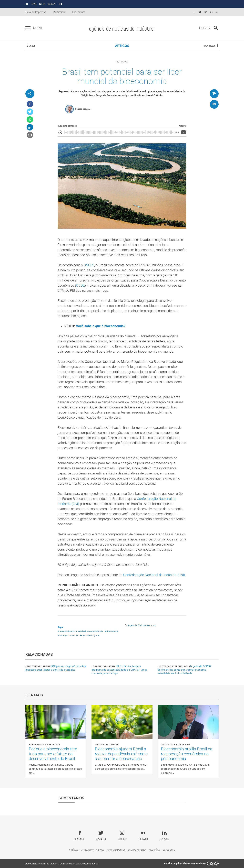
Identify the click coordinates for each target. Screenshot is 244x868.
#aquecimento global (90, 635)
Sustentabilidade (39, 666)
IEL (61, 4)
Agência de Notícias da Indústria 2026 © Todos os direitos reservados (62, 864)
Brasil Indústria (104, 666)
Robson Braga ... (83, 109)
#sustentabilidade (95, 631)
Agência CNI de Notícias (142, 625)
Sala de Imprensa (36, 12)
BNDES (89, 265)
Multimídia (59, 12)
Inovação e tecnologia (175, 666)
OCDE (80, 285)
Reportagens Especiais (44, 744)
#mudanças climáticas (68, 635)
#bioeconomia (111, 631)
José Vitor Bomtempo (176, 744)
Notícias (73, 850)
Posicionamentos (116, 850)
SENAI (52, 4)
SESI (42, 4)
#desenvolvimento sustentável (72, 631)
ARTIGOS (122, 46)
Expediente (79, 12)
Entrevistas (87, 850)
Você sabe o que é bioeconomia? (101, 326)
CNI (34, 4)
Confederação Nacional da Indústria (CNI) (154, 575)
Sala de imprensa (137, 850)
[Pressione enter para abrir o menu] (28, 28)
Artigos (100, 850)
